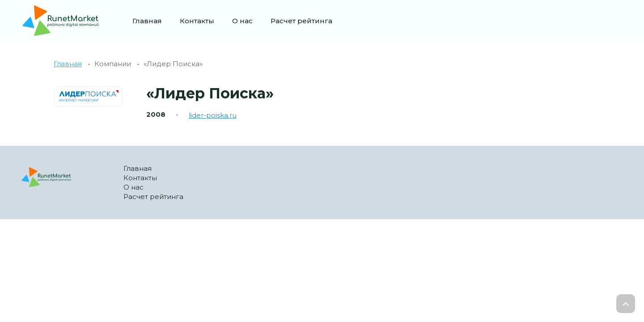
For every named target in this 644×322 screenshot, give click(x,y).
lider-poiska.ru (213, 115)
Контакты (197, 21)
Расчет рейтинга (301, 21)
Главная (147, 21)
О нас (242, 21)
